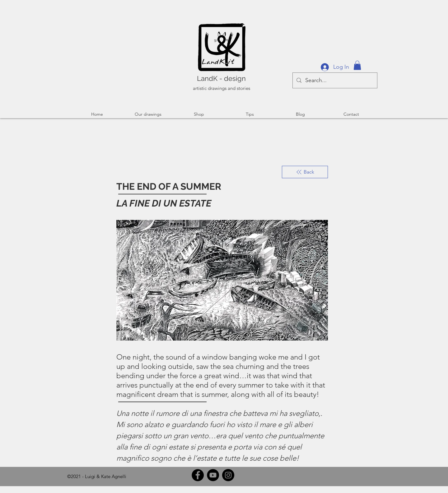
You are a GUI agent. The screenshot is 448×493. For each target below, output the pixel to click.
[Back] (305, 172)
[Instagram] (228, 475)
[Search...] (335, 80)
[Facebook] (198, 475)
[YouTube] (213, 475)
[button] (357, 65)
